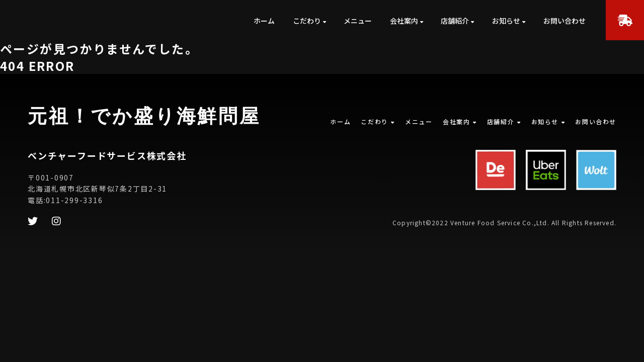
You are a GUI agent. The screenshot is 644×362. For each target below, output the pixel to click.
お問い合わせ (565, 21)
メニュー (358, 21)
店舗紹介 (455, 21)
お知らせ (506, 21)
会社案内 (404, 21)
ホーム (264, 21)
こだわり (307, 21)
